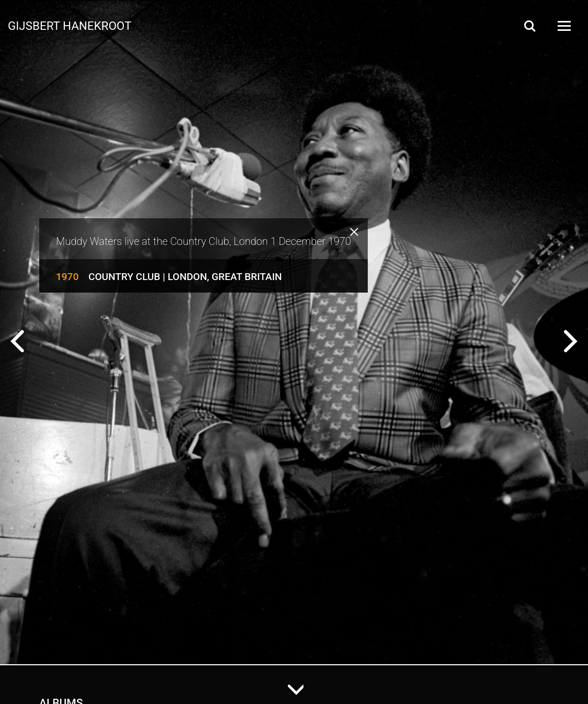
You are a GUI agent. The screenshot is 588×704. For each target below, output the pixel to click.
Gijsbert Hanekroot (70, 25)
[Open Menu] (563, 26)
